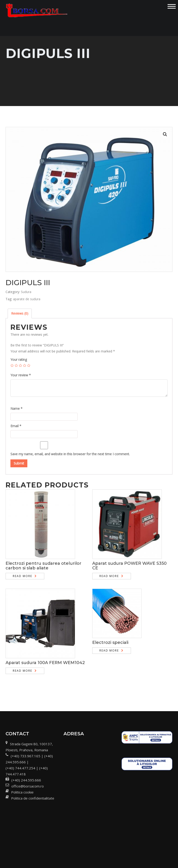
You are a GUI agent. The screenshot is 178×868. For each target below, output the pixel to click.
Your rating (19, 360)
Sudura (26, 292)
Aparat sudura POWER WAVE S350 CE (129, 566)
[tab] (20, 313)
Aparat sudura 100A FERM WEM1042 (45, 663)
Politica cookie (22, 792)
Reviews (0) (20, 313)
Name (16, 408)
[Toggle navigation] (172, 6)
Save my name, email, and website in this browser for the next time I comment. (70, 454)
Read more (22, 576)
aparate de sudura (27, 299)
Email (16, 426)
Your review (21, 375)
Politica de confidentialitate (33, 798)
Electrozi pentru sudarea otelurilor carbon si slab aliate (43, 566)
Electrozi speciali (110, 642)
